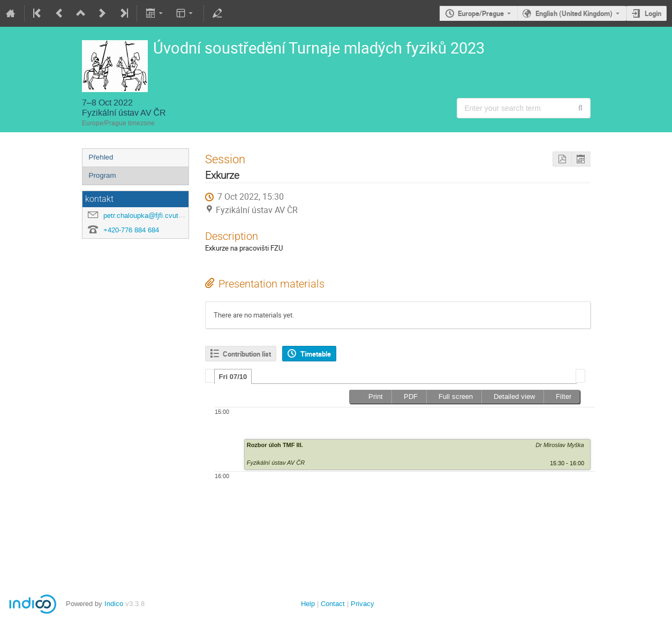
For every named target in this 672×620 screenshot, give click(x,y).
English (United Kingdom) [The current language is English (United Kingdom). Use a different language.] (574, 13)
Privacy (363, 604)
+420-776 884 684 (131, 230)
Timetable (316, 354)
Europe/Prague (481, 13)
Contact (333, 604)
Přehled (101, 157)
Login (653, 13)
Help (308, 604)
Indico (114, 604)
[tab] (233, 376)
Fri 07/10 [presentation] (233, 377)
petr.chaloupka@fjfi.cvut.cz (146, 216)
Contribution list (247, 354)
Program (103, 175)
